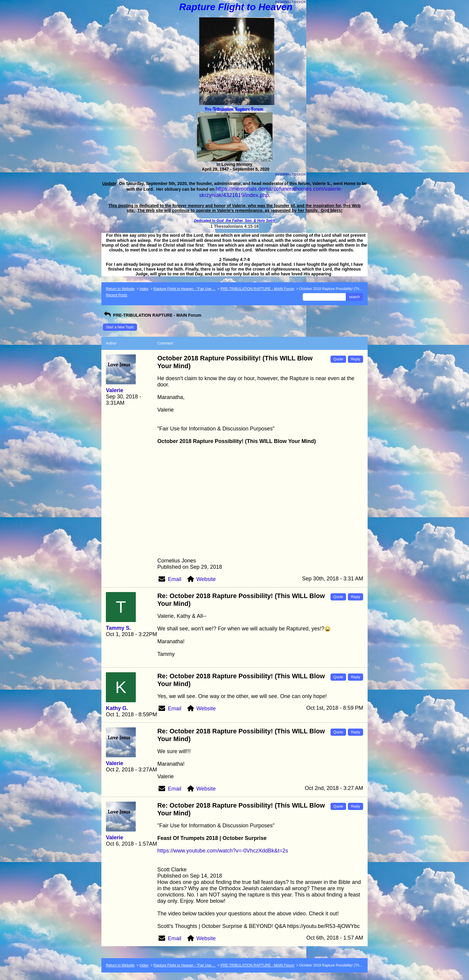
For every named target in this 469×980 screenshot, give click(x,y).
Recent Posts (117, 295)
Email (175, 579)
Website (206, 579)
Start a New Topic (120, 327)
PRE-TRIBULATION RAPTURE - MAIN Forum (257, 289)
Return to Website (120, 289)
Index (144, 289)
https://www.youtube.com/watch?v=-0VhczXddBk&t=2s (223, 851)
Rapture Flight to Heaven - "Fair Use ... (184, 289)
